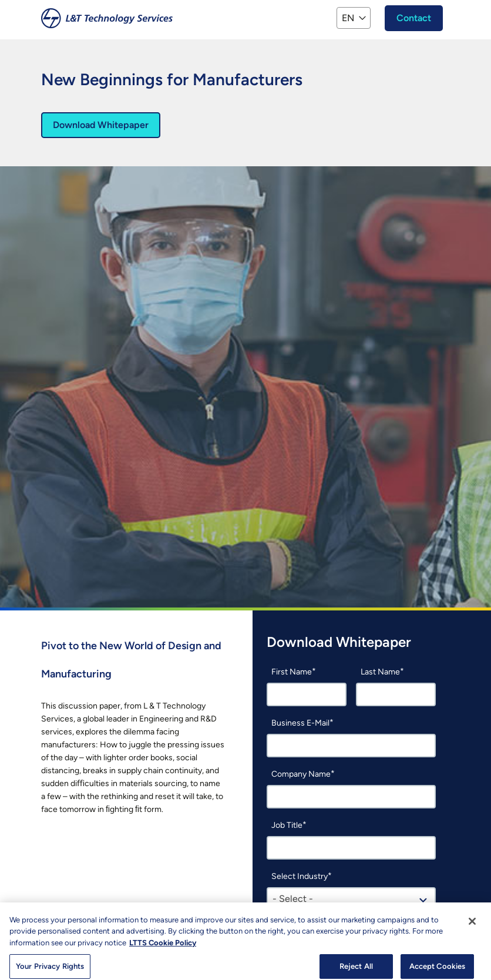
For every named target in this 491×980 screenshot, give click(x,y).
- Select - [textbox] (293, 899)
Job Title (287, 825)
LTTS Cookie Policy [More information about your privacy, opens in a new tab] (163, 947)
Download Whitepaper (101, 125)
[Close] (472, 925)
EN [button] (348, 18)
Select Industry (300, 876)
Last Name (380, 672)
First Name (292, 672)
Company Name (301, 774)
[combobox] (351, 899)
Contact (414, 18)
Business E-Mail (300, 723)
